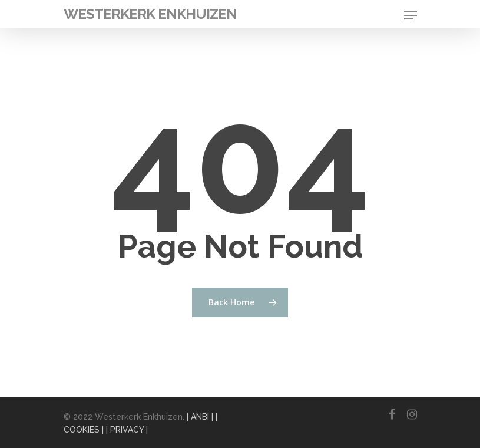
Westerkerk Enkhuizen (150, 14)
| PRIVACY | (127, 430)
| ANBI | (200, 417)
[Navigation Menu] (411, 15)
